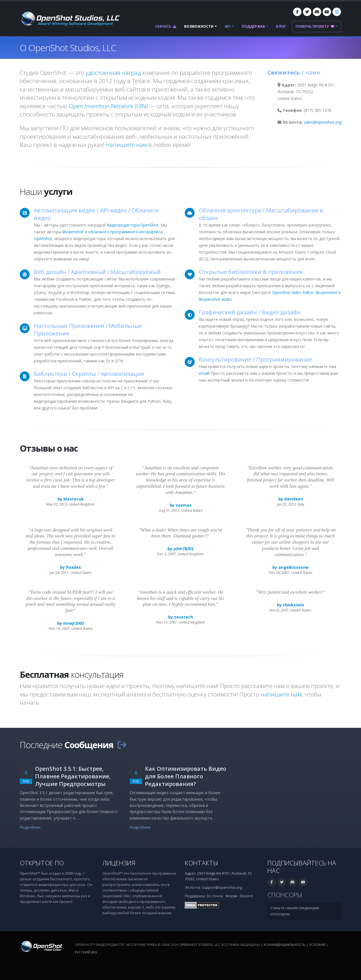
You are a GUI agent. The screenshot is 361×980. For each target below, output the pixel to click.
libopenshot (73, 232)
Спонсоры (285, 895)
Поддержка (253, 26)
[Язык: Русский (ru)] (337, 12)
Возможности (199, 26)
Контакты (202, 863)
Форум (231, 896)
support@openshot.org (222, 888)
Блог (281, 26)
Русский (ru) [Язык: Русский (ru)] (86, 952)
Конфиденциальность (285, 945)
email (204, 373)
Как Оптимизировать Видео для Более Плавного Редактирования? (186, 776)
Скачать (166, 26)
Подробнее (30, 827)
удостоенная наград (113, 73)
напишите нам (281, 694)
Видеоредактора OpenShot (133, 225)
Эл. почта (215, 896)
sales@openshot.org (323, 122)
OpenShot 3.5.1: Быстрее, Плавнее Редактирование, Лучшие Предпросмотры (73, 776)
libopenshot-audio (215, 299)
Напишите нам (126, 145)
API (228, 26)
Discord (246, 896)
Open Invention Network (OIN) (108, 106)
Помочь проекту (315, 26)
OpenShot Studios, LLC (200, 945)
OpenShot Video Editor (293, 292)
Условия (317, 945)
